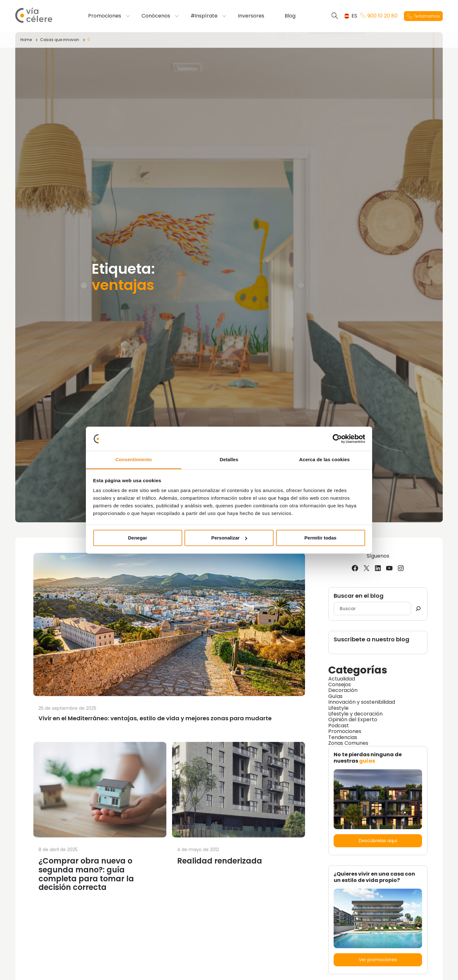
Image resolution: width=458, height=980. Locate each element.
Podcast (339, 726)
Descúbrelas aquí (378, 841)
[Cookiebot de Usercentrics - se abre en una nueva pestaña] (337, 439)
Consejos (340, 684)
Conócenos (156, 16)
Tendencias (343, 737)
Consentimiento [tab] (134, 460)
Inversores (251, 16)
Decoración (343, 690)
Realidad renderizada (220, 861)
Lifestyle (338, 708)
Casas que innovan (60, 40)
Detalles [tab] (229, 460)
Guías (335, 696)
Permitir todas (320, 538)
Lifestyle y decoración (355, 714)
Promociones (105, 16)
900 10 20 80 (379, 16)
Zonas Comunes (348, 743)
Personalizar (229, 538)
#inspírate (204, 16)
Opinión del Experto (353, 719)
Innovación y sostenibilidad (362, 702)
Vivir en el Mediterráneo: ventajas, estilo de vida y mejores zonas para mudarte (155, 718)
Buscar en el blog (359, 596)
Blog (290, 16)
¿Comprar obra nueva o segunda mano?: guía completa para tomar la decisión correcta (86, 874)
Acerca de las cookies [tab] (325, 460)
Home (26, 40)
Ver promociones (378, 960)
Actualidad (342, 679)
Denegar (137, 538)
